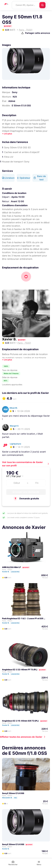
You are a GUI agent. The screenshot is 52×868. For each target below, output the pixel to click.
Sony (15, 92)
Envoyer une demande (26, 492)
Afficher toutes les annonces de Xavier (21, 737)
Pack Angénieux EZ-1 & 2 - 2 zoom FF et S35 (23, 618)
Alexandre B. (11, 798)
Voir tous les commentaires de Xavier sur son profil (22, 464)
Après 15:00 (18, 197)
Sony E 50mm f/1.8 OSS (13, 793)
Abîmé (12, 101)
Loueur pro (15, 572)
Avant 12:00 (17, 201)
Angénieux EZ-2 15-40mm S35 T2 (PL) (20, 721)
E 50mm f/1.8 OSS (21, 105)
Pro (15, 798)
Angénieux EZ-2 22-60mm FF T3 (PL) (20, 670)
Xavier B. (10, 339)
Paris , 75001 (7, 570)
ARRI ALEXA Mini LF (11, 567)
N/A (15, 97)
